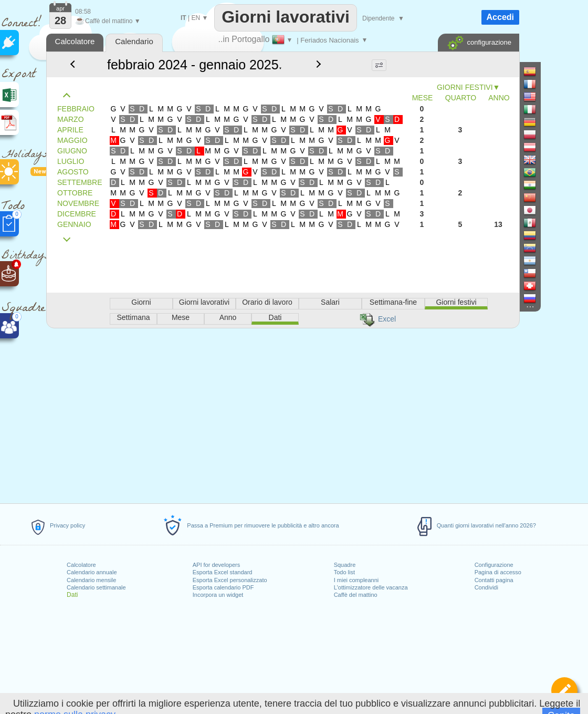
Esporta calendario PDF (223, 587)
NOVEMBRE (78, 203)
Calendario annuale (92, 572)
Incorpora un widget (218, 595)
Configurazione (494, 565)
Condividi (486, 587)
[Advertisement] (282, 414)
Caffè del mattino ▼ (108, 21)
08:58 (83, 12)
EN (196, 18)
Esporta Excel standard (223, 572)
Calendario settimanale (96, 587)
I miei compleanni (356, 580)
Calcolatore (81, 565)
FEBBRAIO (76, 109)
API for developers (217, 565)
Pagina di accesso (498, 572)
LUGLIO (71, 161)
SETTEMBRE (80, 182)
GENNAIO (74, 224)
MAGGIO (72, 140)
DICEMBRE (77, 214)
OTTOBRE (75, 193)
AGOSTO (73, 172)
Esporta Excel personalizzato (230, 580)
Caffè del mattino (356, 595)
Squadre (345, 565)
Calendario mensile (91, 580)
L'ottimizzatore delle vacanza (371, 587)
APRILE (70, 130)
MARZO (71, 119)
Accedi (500, 17)
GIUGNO (72, 151)
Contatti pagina (494, 580)
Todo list (344, 572)
